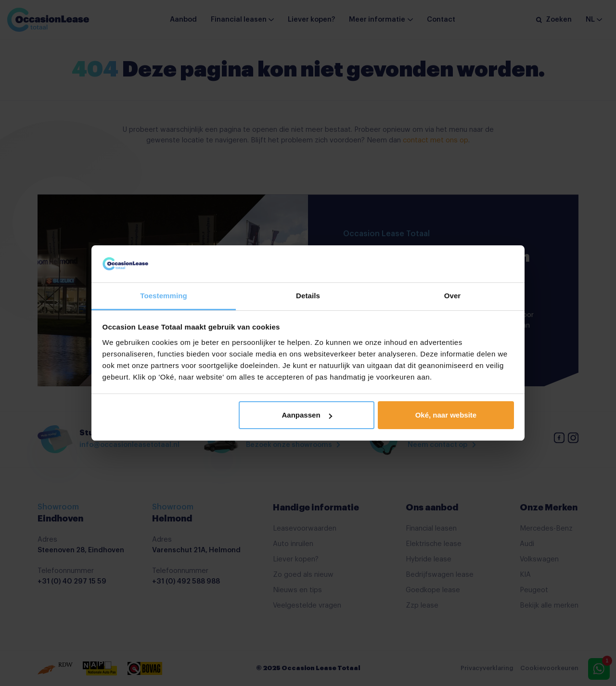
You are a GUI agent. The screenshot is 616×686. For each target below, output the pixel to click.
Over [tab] (453, 296)
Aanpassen (307, 415)
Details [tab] (308, 296)
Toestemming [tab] (164, 296)
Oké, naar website (446, 415)
